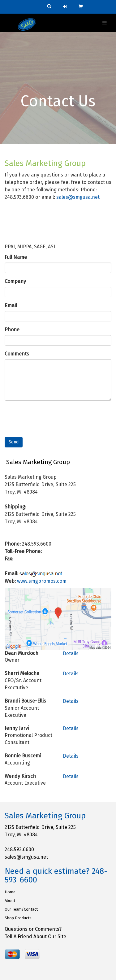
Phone (12, 330)
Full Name (16, 257)
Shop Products (18, 918)
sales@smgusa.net (78, 197)
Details (71, 653)
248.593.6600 (19, 849)
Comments (17, 354)
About (10, 901)
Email (11, 305)
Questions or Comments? (33, 929)
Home (10, 892)
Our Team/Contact (21, 909)
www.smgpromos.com (42, 581)
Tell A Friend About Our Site (35, 936)
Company (15, 281)
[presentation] (52, 417)
